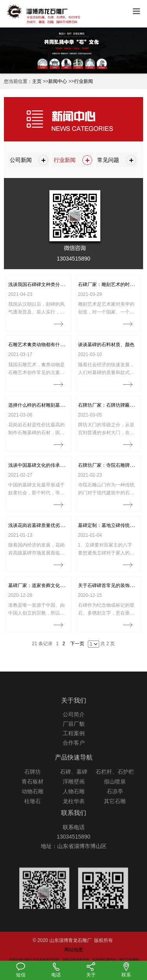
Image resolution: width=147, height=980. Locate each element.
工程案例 (74, 752)
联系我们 (74, 827)
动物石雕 (33, 810)
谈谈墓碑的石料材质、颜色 (106, 345)
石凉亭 (115, 810)
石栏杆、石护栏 (115, 791)
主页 (37, 81)
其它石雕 (115, 820)
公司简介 (74, 733)
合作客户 (74, 761)
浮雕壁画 (74, 800)
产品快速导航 (74, 776)
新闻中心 (58, 81)
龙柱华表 (74, 820)
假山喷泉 (115, 800)
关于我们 (74, 718)
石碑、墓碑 (74, 791)
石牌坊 (33, 791)
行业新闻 (83, 81)
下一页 (77, 644)
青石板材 (33, 800)
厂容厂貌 (74, 742)
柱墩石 (33, 820)
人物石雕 (74, 810)
